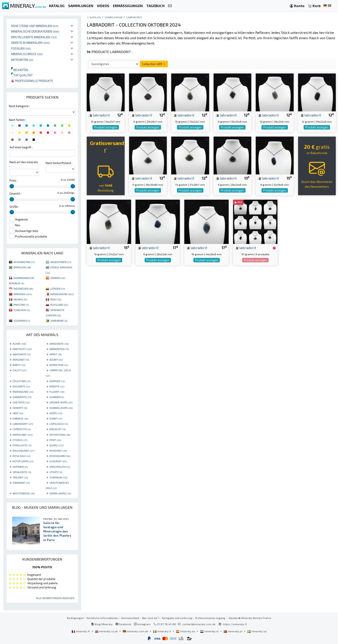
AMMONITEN (59, 349)
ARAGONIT (21, 360)
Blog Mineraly (102, 624)
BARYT (19, 365)
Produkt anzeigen (106, 127)
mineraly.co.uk (107, 631)
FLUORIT (57, 392)
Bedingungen (75, 618)
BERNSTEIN (59, 365)
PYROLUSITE (22, 445)
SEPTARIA (20, 467)
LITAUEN (58, 288)
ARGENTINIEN (61, 262)
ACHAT (19, 344)
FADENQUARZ (23, 392)
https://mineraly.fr (235, 624)
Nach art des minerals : (24, 164)
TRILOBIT (20, 477)
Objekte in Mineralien (30, 43)
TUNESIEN (22, 310)
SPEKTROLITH (60, 467)
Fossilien (21, 48)
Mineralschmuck (27, 54)
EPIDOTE (57, 386)
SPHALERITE (22, 472)
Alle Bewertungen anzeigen (55, 598)
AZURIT (56, 360)
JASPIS (56, 413)
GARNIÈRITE (22, 397)
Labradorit (134, 17)
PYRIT (55, 440)
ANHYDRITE (22, 354)
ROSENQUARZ (60, 456)
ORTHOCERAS (60, 435)
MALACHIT (58, 429)
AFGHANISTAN (24, 262)
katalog (95, 17)
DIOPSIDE (57, 381)
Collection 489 (154, 64)
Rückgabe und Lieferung (177, 618)
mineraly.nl (210, 631)
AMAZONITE (59, 344)
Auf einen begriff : (21, 147)
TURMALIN (58, 477)
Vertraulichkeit (130, 618)
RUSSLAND (59, 305)
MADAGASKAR (62, 294)
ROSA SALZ (22, 456)
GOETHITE (21, 402)
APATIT (55, 354)
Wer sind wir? (150, 618)
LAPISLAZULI (59, 424)
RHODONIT (58, 451)
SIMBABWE (59, 321)
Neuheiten (20, 70)
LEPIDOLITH (22, 429)
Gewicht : (15, 193)
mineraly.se (257, 631)
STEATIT (56, 472)
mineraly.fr (81, 631)
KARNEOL (20, 418)
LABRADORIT (23, 424)
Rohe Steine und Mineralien (35, 26)
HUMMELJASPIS (61, 408)
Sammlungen (114, 17)
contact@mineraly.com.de (199, 624)
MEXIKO (20, 299)
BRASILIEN (22, 267)
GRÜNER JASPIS (61, 402)
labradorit (99, 115)
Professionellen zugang (211, 618)
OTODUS (20, 440)
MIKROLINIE (23, 435)
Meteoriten (22, 60)
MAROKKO (23, 294)
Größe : (14, 207)
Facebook (123, 624)
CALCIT (20, 370)
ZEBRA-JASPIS (60, 493)
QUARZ (56, 445)
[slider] (12, 186)
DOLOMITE (21, 386)
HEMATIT (20, 408)
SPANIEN (58, 278)
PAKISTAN (21, 305)
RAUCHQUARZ (24, 451)
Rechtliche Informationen (102, 618)
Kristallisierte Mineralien (34, 37)
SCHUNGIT (58, 461)
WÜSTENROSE (24, 493)
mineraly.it (162, 631)
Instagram (142, 624)
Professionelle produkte (32, 81)
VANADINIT (21, 483)
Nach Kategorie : (19, 106)
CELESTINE (22, 381)
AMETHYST (22, 349)
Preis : (14, 180)
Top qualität (22, 75)
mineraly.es (186, 631)
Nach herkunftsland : (59, 163)
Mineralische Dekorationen (35, 31)
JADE (18, 413)
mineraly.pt (233, 631)
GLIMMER (57, 397)
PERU (56, 299)
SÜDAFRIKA (22, 321)
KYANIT (56, 418)
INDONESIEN (23, 288)
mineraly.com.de (136, 631)
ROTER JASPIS (23, 461)
